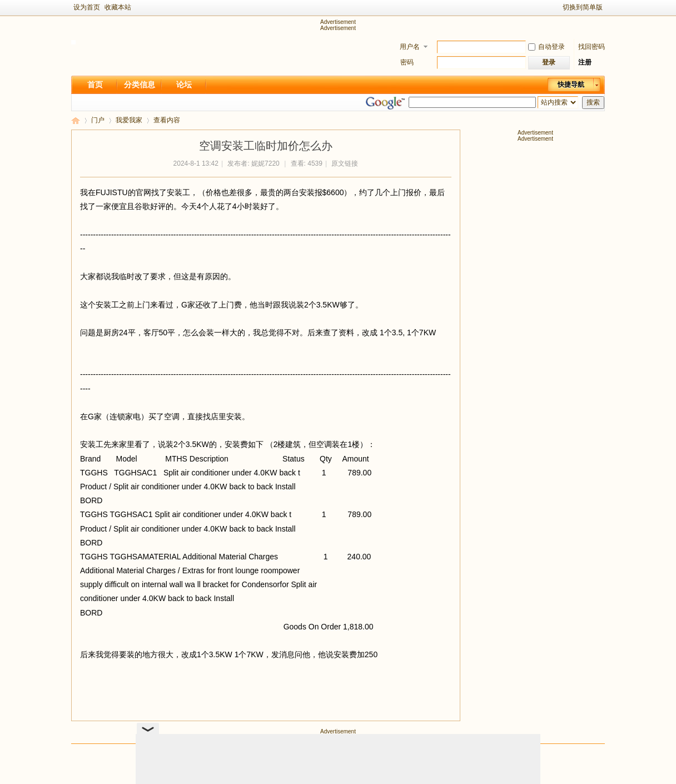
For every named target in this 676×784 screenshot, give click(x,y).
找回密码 (591, 47)
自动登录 (546, 47)
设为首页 (87, 7)
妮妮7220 (265, 163)
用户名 (410, 47)
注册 (585, 62)
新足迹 (76, 120)
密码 (407, 62)
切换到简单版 (583, 7)
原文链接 (345, 163)
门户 (98, 120)
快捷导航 (571, 85)
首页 (95, 85)
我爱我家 (129, 120)
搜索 (593, 102)
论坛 (184, 85)
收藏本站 (118, 7)
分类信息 (140, 85)
